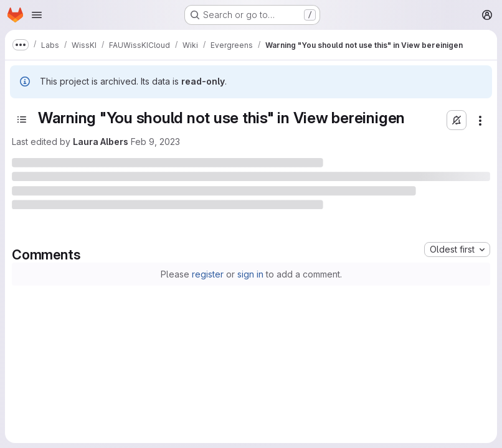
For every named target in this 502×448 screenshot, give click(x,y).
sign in (250, 274)
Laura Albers (101, 142)
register (208, 274)
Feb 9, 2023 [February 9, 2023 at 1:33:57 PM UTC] (155, 142)
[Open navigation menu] (37, 15)
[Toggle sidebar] (22, 119)
